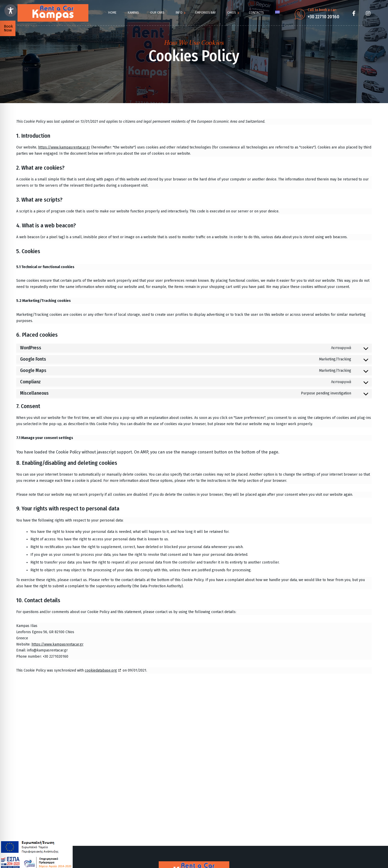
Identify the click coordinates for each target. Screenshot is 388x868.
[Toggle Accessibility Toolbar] (11, 11)
